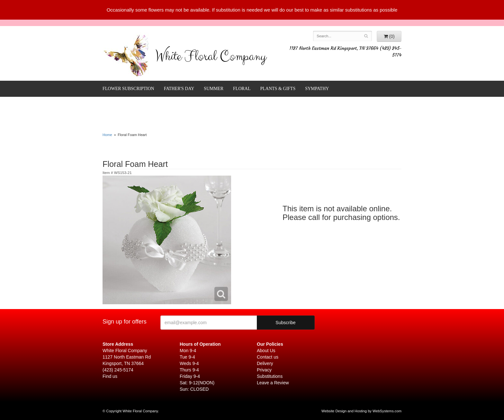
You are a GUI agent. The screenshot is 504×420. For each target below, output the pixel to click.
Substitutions (270, 376)
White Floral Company (211, 58)
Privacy (264, 370)
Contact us (268, 357)
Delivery (265, 363)
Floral (242, 89)
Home (107, 135)
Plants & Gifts (278, 89)
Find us (110, 376)
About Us (266, 351)
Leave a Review (273, 383)
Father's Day (179, 89)
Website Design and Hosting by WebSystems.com (361, 411)
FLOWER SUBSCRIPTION (128, 89)
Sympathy (317, 89)
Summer (214, 89)
